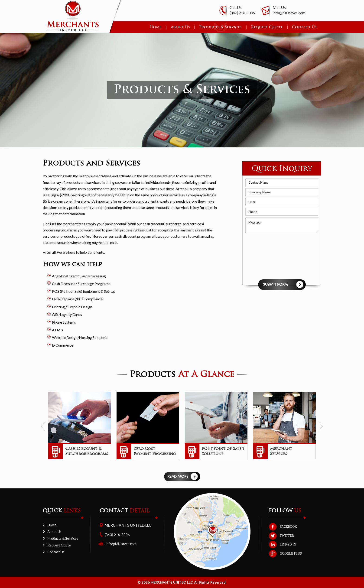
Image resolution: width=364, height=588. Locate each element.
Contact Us (304, 27)
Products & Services (220, 27)
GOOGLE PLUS (291, 554)
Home (156, 27)
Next (320, 426)
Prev (44, 426)
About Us (180, 27)
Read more (178, 477)
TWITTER (287, 536)
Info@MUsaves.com (289, 13)
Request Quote (267, 27)
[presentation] (264, 256)
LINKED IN (288, 544)
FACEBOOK (288, 527)
